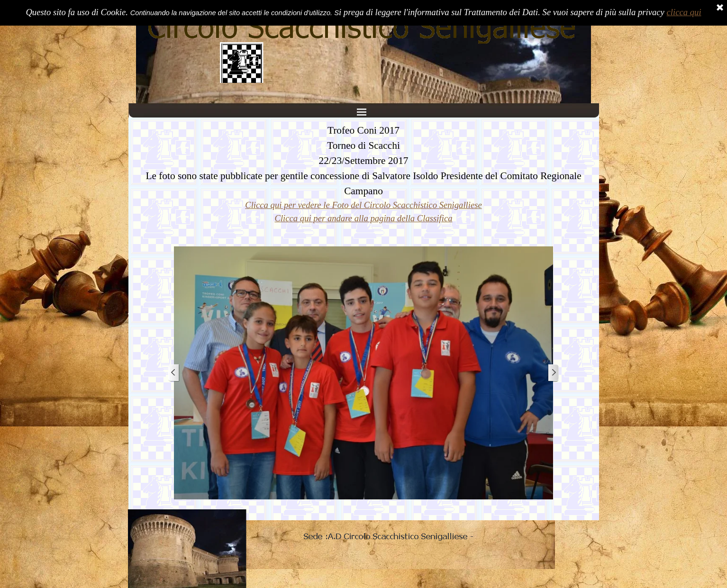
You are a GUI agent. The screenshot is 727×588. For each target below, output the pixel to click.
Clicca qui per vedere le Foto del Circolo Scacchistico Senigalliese (363, 205)
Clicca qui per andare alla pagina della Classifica (363, 218)
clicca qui (684, 12)
